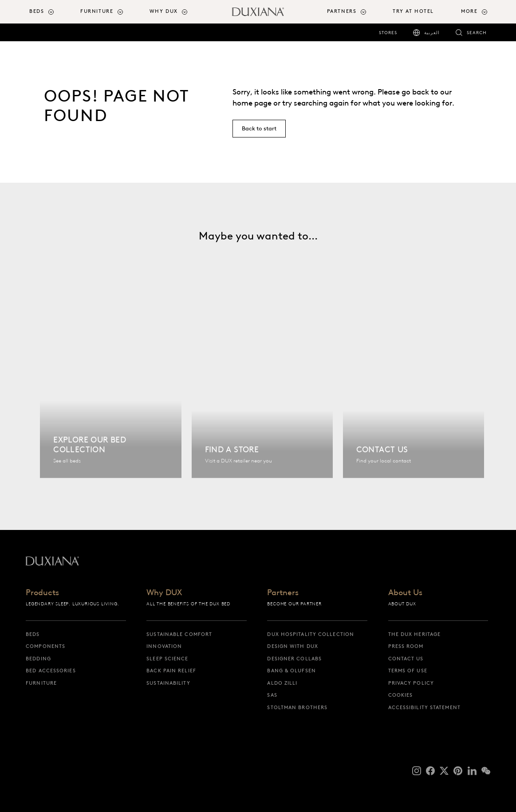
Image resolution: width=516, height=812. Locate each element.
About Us (405, 593)
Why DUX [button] (164, 11)
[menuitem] (51, 12)
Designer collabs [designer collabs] (294, 659)
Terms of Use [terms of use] (408, 671)
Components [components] (45, 646)
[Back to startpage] (258, 12)
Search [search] (477, 33)
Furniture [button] (97, 11)
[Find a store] (262, 393)
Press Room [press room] (406, 646)
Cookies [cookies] (401, 695)
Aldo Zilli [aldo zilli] (282, 683)
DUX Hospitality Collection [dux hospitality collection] (311, 634)
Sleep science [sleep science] (167, 659)
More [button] (469, 11)
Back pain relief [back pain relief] (171, 671)
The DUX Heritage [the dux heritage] (415, 634)
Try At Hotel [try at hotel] (413, 11)
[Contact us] (414, 393)
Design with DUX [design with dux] (293, 646)
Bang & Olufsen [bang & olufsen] (291, 671)
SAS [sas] (272, 695)
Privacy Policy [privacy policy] (411, 683)
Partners (283, 593)
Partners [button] (342, 11)
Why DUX (164, 593)
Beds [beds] (33, 634)
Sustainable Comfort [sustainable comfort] (179, 634)
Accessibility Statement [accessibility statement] (424, 707)
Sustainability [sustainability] (168, 683)
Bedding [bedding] (38, 659)
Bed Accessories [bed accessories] (51, 671)
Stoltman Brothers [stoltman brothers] (297, 707)
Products (42, 593)
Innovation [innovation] (164, 646)
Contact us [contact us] (406, 659)
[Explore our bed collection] (110, 393)
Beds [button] (37, 11)
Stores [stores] (388, 33)
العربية (432, 33)
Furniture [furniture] (41, 683)
